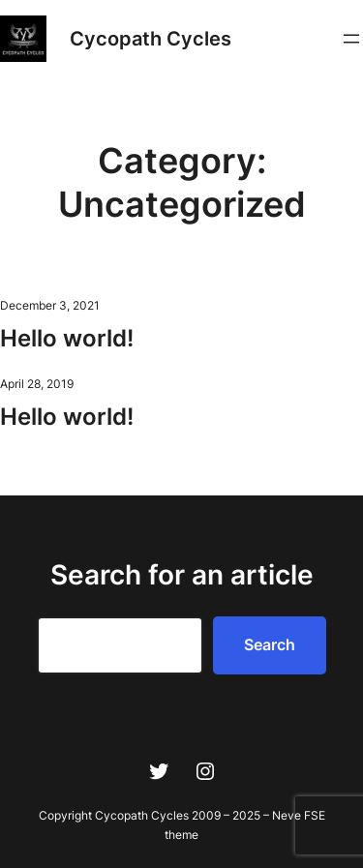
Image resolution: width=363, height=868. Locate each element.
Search (270, 644)
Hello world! (67, 338)
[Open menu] (351, 39)
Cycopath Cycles (151, 39)
